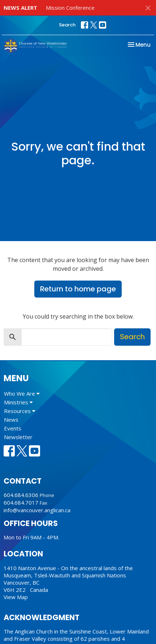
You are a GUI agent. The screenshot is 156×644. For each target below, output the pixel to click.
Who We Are (22, 393)
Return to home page (78, 289)
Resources (20, 411)
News (11, 420)
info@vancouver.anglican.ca (37, 510)
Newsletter (18, 437)
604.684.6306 (21, 495)
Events (13, 428)
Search (67, 25)
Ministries (18, 402)
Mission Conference (70, 8)
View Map (16, 597)
